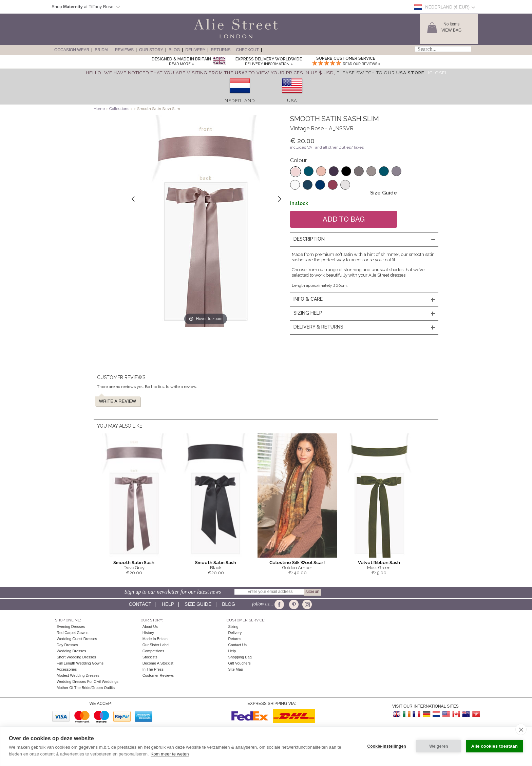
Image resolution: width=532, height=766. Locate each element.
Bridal (102, 50)
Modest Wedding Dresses (78, 675)
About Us (150, 627)
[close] (521, 729)
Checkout (247, 50)
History (148, 633)
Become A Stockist (158, 663)
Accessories (67, 669)
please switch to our (380, 73)
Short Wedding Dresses (76, 657)
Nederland (240, 101)
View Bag (451, 30)
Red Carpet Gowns (73, 633)
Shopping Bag (240, 657)
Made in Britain (155, 639)
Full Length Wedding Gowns (80, 663)
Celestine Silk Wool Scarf (297, 563)
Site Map (236, 669)
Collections (120, 109)
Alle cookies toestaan (495, 746)
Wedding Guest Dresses (77, 639)
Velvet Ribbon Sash (379, 563)
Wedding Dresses (71, 651)
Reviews (124, 50)
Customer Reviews (158, 675)
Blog (174, 50)
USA (292, 101)
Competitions (153, 651)
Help (168, 604)
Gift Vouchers (240, 663)
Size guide (198, 604)
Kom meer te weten (170, 754)
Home (99, 109)
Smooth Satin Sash (134, 563)
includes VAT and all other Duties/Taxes (327, 147)
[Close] (437, 73)
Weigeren (439, 746)
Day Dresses (67, 645)
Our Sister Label (156, 645)
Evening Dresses (71, 627)
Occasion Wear (72, 50)
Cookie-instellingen (386, 746)
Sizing (233, 627)
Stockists (150, 657)
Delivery (195, 50)
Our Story (151, 50)
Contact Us (237, 645)
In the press (153, 669)
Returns (221, 50)
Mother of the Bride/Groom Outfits (86, 688)
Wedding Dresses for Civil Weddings (88, 681)
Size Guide (384, 193)
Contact (140, 604)
